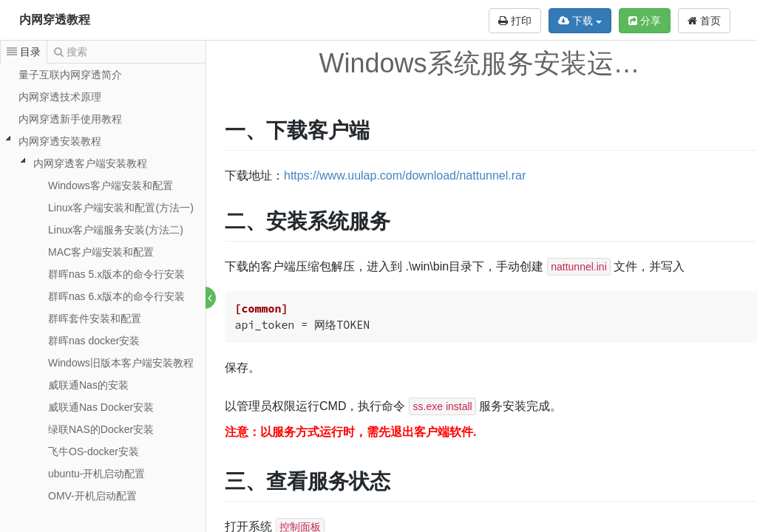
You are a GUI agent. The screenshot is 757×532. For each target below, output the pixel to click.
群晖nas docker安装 (94, 341)
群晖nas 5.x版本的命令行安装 (116, 274)
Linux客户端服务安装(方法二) (116, 230)
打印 (515, 21)
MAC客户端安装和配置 (101, 252)
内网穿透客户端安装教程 (90, 163)
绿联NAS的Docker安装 (101, 429)
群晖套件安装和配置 (95, 318)
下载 (580, 21)
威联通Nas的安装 (88, 385)
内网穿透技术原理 (60, 97)
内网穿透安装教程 (60, 141)
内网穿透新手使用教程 (70, 119)
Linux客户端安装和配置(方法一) (121, 208)
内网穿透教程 (55, 20)
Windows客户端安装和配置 (111, 185)
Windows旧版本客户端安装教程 (121, 363)
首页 (704, 21)
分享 (645, 21)
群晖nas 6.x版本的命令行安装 (116, 296)
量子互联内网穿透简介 (70, 75)
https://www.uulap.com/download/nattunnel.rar (405, 175)
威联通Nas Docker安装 (101, 407)
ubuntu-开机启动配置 (96, 474)
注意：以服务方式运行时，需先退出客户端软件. (351, 432)
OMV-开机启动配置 (92, 496)
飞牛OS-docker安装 (94, 451)
